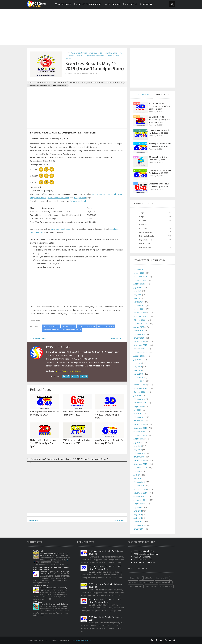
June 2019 (138, 363)
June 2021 (138, 291)
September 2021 (141, 280)
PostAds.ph (38, 551)
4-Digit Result (80, 202)
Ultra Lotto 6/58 (145, 248)
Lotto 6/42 (143, 228)
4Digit (141, 213)
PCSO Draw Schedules (143, 560)
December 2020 (140, 313)
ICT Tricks (37, 602)
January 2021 (139, 309)
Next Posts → (117, 343)
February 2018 (140, 399)
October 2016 (139, 432)
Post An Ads (113, 4)
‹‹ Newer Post (33, 525)
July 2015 (137, 471)
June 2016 (138, 446)
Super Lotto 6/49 (146, 240)
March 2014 (139, 522)
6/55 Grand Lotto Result (59, 202)
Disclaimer (87, 640)
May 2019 (138, 367)
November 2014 (140, 493)
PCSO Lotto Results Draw (144, 551)
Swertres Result (99, 199)
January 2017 (139, 421)
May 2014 (138, 514)
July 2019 (137, 359)
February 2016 (140, 453)
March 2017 (139, 414)
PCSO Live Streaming (143, 557)
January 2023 (139, 273)
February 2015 (140, 482)
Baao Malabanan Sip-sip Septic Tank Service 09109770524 (54, 554)
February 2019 (140, 377)
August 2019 (139, 356)
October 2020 (139, 320)
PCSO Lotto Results (79, 206)
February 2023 (140, 269)
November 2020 (140, 316)
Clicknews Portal (40, 586)
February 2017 (140, 417)
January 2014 (139, 529)
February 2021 (140, 305)
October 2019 (139, 349)
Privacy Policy (77, 640)
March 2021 (139, 302)
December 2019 (140, 341)
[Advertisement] (101, 27)
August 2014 (139, 504)
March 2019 (139, 374)
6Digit (136, 157)
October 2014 (139, 496)
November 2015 (140, 464)
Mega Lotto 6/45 (145, 232)
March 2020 (139, 331)
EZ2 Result (112, 199)
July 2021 (137, 287)
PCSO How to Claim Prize (144, 562)
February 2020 (140, 334)
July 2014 (137, 507)
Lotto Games (63, 4)
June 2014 (138, 511)
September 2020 (141, 323)
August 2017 (139, 406)
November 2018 (140, 388)
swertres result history (61, 234)
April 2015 (138, 475)
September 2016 (141, 435)
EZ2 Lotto (143, 221)
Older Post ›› (121, 525)
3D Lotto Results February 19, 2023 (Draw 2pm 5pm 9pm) (160, 106)
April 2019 (138, 370)
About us (146, 4)
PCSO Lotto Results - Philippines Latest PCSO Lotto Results (51, 568)
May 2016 (138, 450)
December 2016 (140, 424)
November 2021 (140, 277)
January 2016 (139, 457)
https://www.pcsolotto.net (69, 376)
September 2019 (141, 352)
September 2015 (141, 468)
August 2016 (139, 439)
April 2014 (138, 518)
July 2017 (137, 410)
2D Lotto (137, 117)
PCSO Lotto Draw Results (88, 4)
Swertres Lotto (145, 244)
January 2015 (139, 486)
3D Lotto (137, 103)
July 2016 (137, 442)
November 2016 (140, 428)
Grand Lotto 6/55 (146, 224)
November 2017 (140, 403)
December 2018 (140, 385)
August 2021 (139, 284)
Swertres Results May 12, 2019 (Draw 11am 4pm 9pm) (93, 68)
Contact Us (130, 4)
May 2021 (138, 295)
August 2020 (139, 327)
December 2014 (140, 489)
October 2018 (139, 392)
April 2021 (138, 298)
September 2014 (141, 500)
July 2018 (137, 396)
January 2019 (139, 381)
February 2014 (140, 525)
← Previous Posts (38, 343)
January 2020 (139, 338)
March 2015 (139, 478)
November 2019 (140, 345)
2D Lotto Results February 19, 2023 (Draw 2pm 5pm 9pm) (160, 120)
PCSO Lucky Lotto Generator (146, 554)
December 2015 (140, 460)
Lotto (136, 184)
